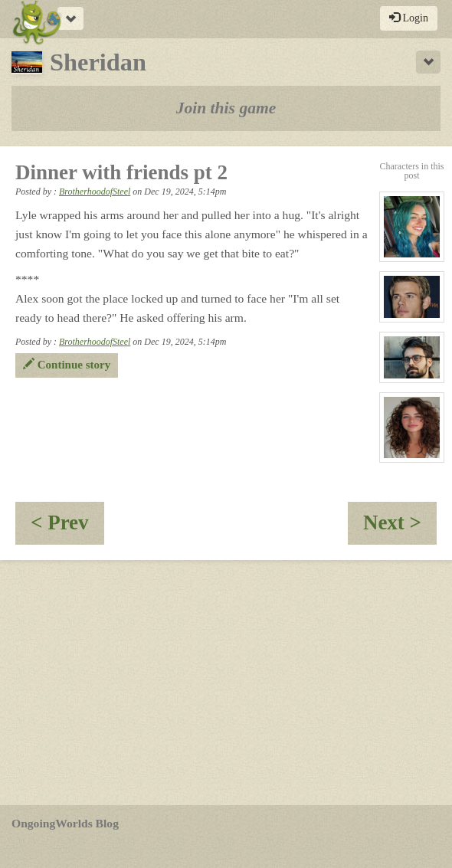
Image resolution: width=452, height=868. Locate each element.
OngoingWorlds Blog (65, 823)
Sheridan (79, 62)
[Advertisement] (226, 683)
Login (409, 18)
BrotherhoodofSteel (95, 192)
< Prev (67, 527)
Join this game (226, 108)
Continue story (67, 365)
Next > (400, 527)
